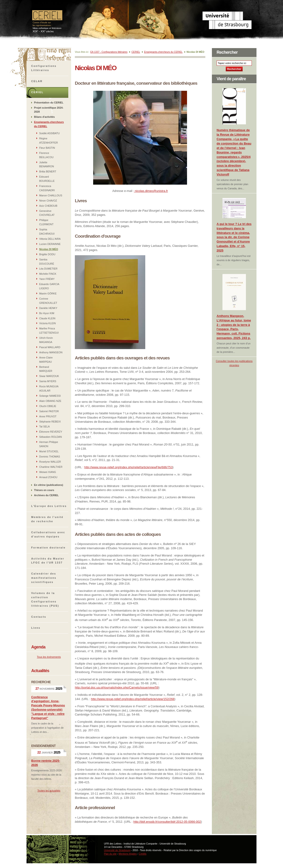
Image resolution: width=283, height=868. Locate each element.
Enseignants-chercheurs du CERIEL (163, 52)
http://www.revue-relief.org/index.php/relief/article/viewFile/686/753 (128, 467)
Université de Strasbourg (117, 850)
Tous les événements (49, 657)
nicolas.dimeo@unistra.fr (151, 191)
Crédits (143, 854)
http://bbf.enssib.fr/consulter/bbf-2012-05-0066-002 (167, 822)
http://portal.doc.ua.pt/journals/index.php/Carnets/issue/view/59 (117, 687)
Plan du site (110, 854)
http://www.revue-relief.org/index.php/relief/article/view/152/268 (133, 699)
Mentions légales (128, 854)
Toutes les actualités (49, 791)
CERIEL (136, 52)
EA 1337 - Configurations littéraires (109, 52)
